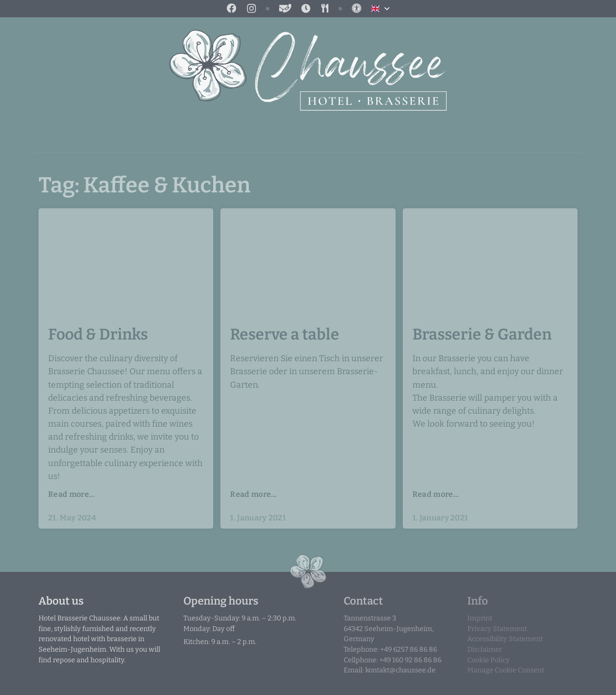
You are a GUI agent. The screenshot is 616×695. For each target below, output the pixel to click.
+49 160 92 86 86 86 (410, 660)
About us (61, 601)
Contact (363, 601)
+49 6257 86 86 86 (409, 650)
